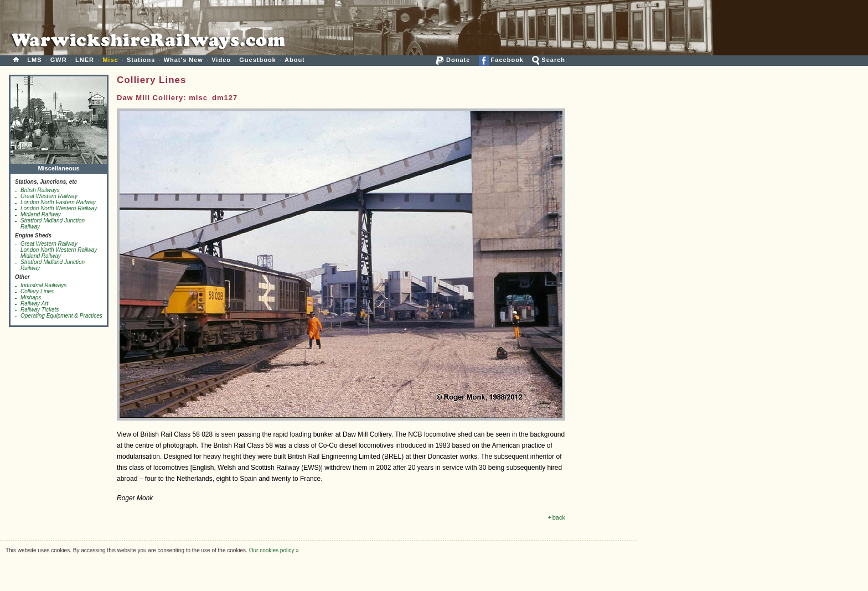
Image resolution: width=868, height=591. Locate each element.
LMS (34, 60)
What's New (184, 60)
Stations (141, 60)
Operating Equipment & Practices (61, 316)
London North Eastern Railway (58, 202)
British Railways (40, 190)
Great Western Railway (49, 196)
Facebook (501, 60)
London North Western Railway (59, 208)
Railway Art (34, 304)
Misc (110, 60)
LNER (85, 60)
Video (221, 60)
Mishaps (31, 297)
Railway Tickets (40, 310)
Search (549, 60)
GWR (59, 60)
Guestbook (257, 60)
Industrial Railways (43, 285)
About (295, 60)
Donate (453, 60)
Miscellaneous (59, 166)
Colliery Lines (37, 291)
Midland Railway (41, 214)
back (557, 517)
